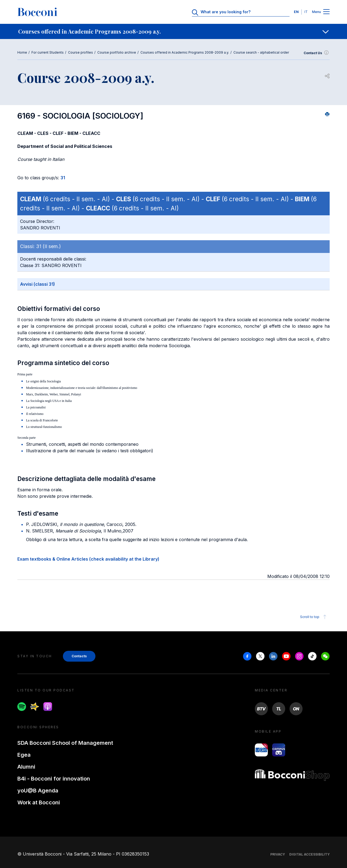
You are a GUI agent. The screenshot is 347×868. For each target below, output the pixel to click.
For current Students (48, 52)
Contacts (79, 656)
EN (296, 12)
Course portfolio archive (117, 52)
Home (22, 52)
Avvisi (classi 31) (38, 284)
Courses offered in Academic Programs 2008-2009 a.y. (185, 52)
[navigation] (173, 31)
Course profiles (81, 52)
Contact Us (317, 53)
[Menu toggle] (326, 12)
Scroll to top (314, 617)
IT (306, 12)
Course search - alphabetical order (261, 52)
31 (63, 178)
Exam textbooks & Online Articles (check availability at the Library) (88, 559)
